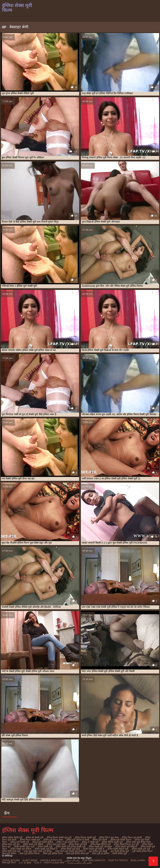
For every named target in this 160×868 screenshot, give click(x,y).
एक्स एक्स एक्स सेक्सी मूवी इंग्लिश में (70, 851)
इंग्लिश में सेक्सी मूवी (90, 842)
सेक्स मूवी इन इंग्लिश (101, 853)
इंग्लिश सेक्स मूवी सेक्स (56, 844)
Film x (38, 863)
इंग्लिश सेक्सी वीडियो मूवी (118, 849)
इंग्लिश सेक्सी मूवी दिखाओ (126, 847)
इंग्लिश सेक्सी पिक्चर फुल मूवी (126, 844)
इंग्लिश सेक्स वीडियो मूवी (101, 844)
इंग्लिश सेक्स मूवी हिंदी (78, 844)
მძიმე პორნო (138, 860)
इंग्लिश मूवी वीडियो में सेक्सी (78, 840)
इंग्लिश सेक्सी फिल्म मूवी (24, 847)
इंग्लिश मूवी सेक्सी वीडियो (43, 842)
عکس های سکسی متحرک (80, 863)
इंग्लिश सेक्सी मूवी (45, 847)
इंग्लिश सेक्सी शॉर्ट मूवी (141, 849)
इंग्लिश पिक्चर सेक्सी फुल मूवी (59, 837)
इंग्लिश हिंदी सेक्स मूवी (11, 851)
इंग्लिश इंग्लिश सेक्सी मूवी (12, 837)
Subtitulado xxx (54, 863)
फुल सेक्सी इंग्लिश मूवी (120, 851)
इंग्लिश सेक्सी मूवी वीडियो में (46, 849)
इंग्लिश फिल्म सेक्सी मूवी (30, 840)
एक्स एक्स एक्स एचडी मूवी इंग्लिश (38, 851)
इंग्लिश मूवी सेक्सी (100, 840)
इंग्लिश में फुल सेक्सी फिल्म (67, 842)
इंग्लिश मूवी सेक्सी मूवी (20, 842)
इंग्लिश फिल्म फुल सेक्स (109, 837)
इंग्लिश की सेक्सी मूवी (35, 837)
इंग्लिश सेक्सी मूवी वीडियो (21, 849)
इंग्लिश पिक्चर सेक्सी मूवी (85, 837)
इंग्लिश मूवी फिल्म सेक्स (53, 840)
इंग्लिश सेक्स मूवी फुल (11, 844)
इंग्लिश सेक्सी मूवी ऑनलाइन (100, 847)
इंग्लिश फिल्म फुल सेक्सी (132, 837)
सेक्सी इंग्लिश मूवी (120, 853)
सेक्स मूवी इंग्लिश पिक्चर (30, 853)
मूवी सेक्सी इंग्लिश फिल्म (142, 851)
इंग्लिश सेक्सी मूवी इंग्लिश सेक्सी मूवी (71, 847)
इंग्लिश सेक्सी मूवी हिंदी (70, 849)
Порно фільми (11, 860)
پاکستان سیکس (72, 860)
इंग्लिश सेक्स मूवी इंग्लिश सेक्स (138, 842)
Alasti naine (30, 860)
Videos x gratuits (51, 860)
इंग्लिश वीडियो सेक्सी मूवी (112, 842)
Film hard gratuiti (94, 860)
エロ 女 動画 (25, 863)
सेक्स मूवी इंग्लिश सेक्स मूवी (77, 853)
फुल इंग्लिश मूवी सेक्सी (98, 851)
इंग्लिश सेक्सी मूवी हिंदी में (94, 849)
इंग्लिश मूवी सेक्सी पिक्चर (121, 840)
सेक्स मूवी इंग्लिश (9, 853)
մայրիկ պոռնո (118, 860)
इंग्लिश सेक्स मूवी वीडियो (33, 844)
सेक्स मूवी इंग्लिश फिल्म (53, 853)
